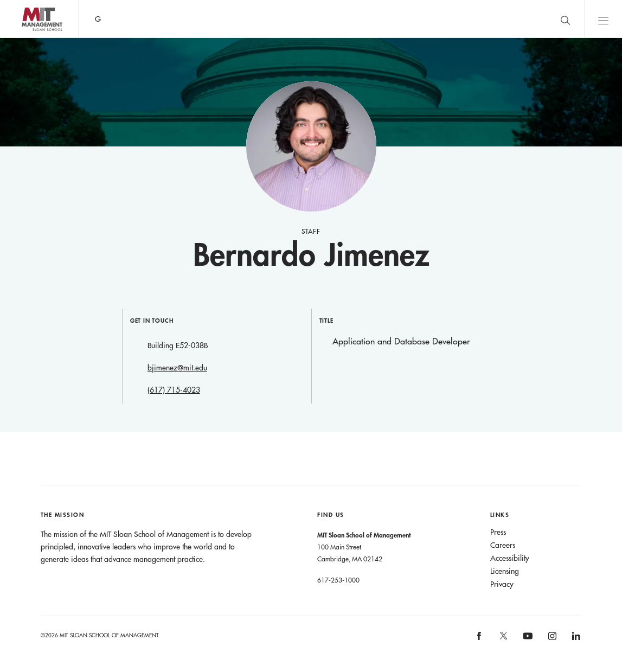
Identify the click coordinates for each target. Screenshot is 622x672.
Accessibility (510, 558)
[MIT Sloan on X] (503, 639)
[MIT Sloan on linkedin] (576, 639)
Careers (503, 545)
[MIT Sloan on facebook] (480, 639)
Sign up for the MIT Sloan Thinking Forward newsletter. (354, 19)
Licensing (505, 571)
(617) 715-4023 (174, 390)
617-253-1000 (338, 580)
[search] (565, 19)
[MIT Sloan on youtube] (527, 642)
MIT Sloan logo (28, 38)
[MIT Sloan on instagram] (551, 639)
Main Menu (603, 19)
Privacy (502, 584)
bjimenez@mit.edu (177, 368)
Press (498, 532)
